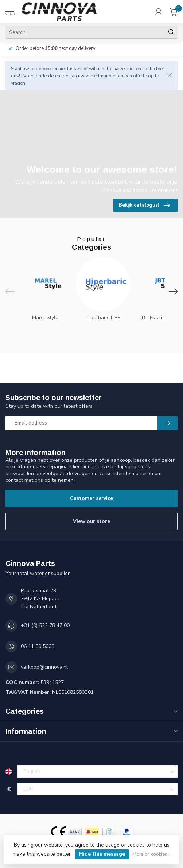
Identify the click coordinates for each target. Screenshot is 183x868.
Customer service (91, 498)
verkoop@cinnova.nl (44, 667)
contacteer (153, 68)
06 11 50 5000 (38, 646)
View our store (91, 521)
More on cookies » (151, 854)
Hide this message (102, 854)
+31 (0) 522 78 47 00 (45, 625)
